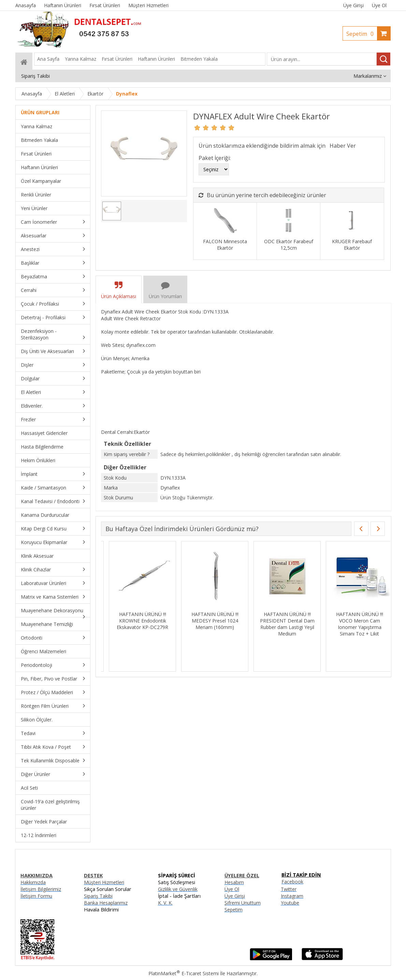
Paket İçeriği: (215, 158)
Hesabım (234, 882)
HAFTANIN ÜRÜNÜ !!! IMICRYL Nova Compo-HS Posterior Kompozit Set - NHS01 (279, 624)
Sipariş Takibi (98, 896)
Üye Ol (379, 5)
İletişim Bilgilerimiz (41, 889)
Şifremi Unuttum (243, 903)
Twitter (289, 889)
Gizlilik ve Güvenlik (178, 889)
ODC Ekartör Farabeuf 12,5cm (289, 245)
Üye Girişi (353, 5)
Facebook (292, 882)
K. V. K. (165, 903)
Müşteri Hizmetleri (104, 882)
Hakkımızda (33, 882)
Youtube (290, 903)
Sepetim (362, 34)
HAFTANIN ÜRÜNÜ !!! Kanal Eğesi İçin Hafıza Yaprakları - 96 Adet (352, 621)
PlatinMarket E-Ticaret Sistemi (184, 973)
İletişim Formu (36, 896)
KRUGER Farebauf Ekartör (352, 245)
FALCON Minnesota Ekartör (225, 245)
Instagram (292, 896)
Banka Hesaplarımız (106, 903)
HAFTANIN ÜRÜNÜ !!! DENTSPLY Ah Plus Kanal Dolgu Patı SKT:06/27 (207, 621)
